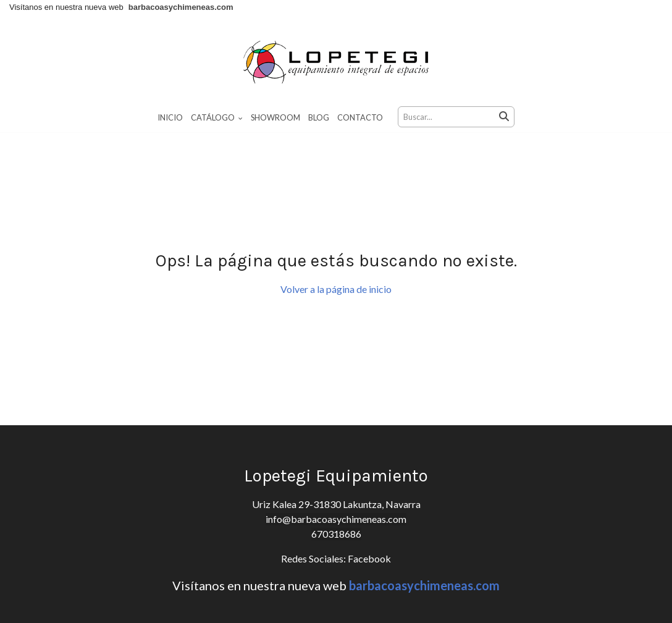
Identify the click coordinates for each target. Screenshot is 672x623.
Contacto (360, 117)
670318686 (336, 534)
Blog (319, 117)
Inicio (170, 117)
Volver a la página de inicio (336, 289)
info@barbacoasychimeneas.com (336, 519)
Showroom (275, 117)
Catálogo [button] (217, 117)
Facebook (368, 558)
